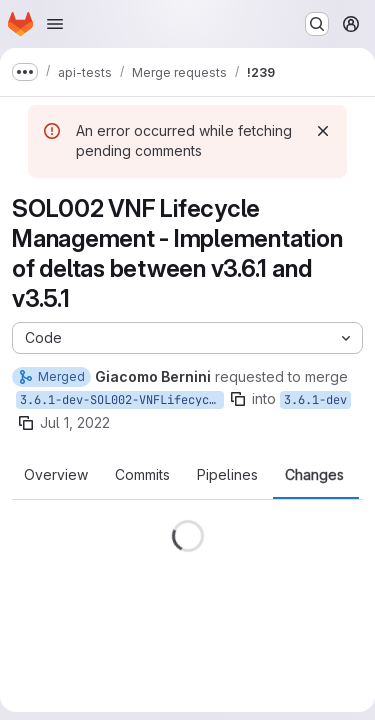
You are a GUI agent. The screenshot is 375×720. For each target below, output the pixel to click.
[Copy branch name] (238, 399)
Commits (142, 475)
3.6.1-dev (315, 400)
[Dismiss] (323, 131)
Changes (314, 475)
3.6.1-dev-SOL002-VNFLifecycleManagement (122, 400)
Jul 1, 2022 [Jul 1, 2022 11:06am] (75, 422)
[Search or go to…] (317, 24)
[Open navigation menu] (55, 24)
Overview (56, 475)
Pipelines (227, 475)
